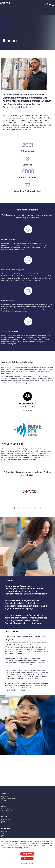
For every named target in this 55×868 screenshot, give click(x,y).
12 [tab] (36, 508)
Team (3, 833)
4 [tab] (19, 508)
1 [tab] (12, 508)
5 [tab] (21, 508)
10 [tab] (32, 508)
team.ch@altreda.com (9, 809)
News (3, 821)
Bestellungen (5, 819)
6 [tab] (23, 508)
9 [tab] (30, 508)
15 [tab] (43, 508)
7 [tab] (25, 508)
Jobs (3, 835)
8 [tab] (28, 508)
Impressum (5, 837)
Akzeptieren (27, 854)
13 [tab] (39, 508)
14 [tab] (41, 508)
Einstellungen (27, 863)
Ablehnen (27, 859)
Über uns (4, 831)
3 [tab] (16, 508)
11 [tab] (34, 508)
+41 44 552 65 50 (7, 811)
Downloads (5, 823)
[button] (41, 5)
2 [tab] (14, 508)
